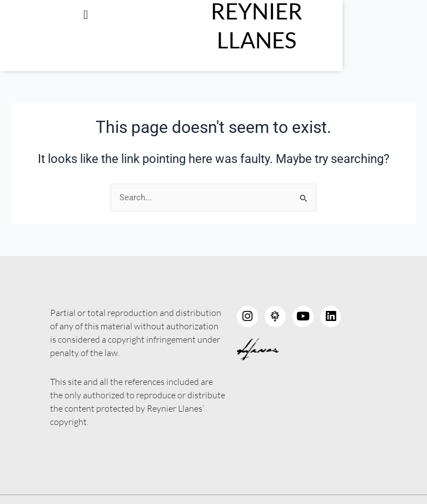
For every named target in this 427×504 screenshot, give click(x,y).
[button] (106, 15)
